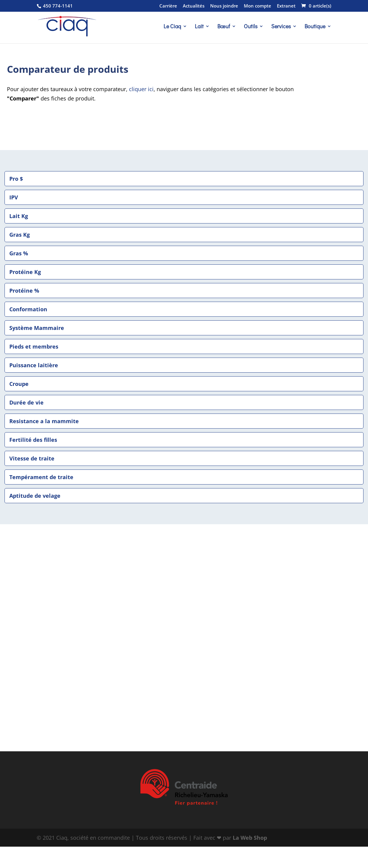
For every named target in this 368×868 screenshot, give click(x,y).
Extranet (286, 6)
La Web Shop (250, 838)
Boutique (315, 27)
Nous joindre (224, 6)
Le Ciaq (172, 27)
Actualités (194, 6)
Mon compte (258, 6)
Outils (251, 27)
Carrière (168, 6)
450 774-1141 (57, 6)
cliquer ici (141, 89)
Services (281, 27)
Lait (199, 27)
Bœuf (224, 27)
